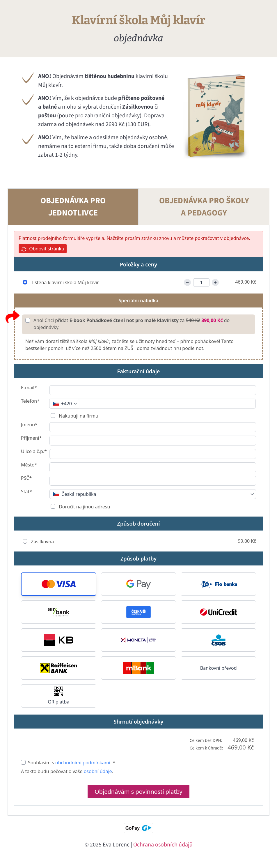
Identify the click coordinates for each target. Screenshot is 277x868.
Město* (29, 465)
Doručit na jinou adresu (84, 507)
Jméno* (29, 425)
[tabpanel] (138, 520)
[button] (59, 584)
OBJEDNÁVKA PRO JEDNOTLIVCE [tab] (73, 207)
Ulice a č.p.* (34, 452)
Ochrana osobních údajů (163, 845)
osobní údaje (98, 771)
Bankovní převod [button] (219, 668)
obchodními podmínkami (83, 763)
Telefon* (30, 401)
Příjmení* (31, 438)
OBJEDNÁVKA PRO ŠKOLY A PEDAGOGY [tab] (204, 207)
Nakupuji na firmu (78, 416)
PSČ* (26, 479)
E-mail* (29, 388)
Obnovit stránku (43, 249)
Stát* (26, 492)
